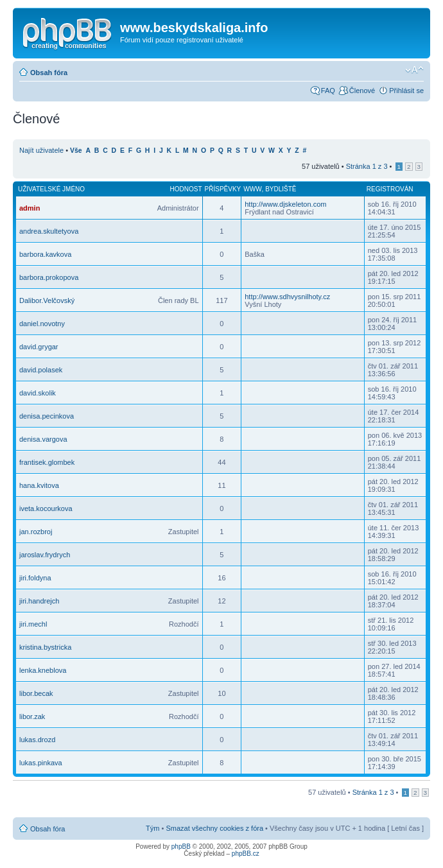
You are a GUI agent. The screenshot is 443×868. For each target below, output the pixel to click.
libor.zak (32, 716)
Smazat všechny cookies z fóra (214, 828)
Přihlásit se (406, 91)
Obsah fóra (49, 73)
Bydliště (281, 189)
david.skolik (38, 393)
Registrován (390, 189)
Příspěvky (223, 189)
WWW (252, 189)
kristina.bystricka (45, 647)
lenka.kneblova (43, 670)
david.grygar (39, 347)
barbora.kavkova (45, 254)
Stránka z (367, 166)
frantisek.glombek (47, 462)
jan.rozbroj (36, 532)
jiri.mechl (33, 624)
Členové (362, 91)
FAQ (328, 91)
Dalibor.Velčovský (47, 300)
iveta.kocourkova (46, 508)
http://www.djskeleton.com (285, 204)
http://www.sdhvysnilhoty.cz (287, 297)
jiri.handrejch (39, 601)
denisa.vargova (43, 439)
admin (30, 208)
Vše (76, 151)
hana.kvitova (39, 485)
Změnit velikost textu (414, 70)
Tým (152, 828)
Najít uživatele (41, 150)
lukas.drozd (37, 740)
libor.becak (36, 693)
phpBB (181, 846)
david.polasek (41, 370)
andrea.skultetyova (49, 231)
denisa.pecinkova (47, 416)
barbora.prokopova (49, 277)
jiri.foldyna (35, 578)
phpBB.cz (246, 854)
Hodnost (186, 189)
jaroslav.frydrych (45, 555)
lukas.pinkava (41, 763)
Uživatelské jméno (51, 189)
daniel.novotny (42, 324)
